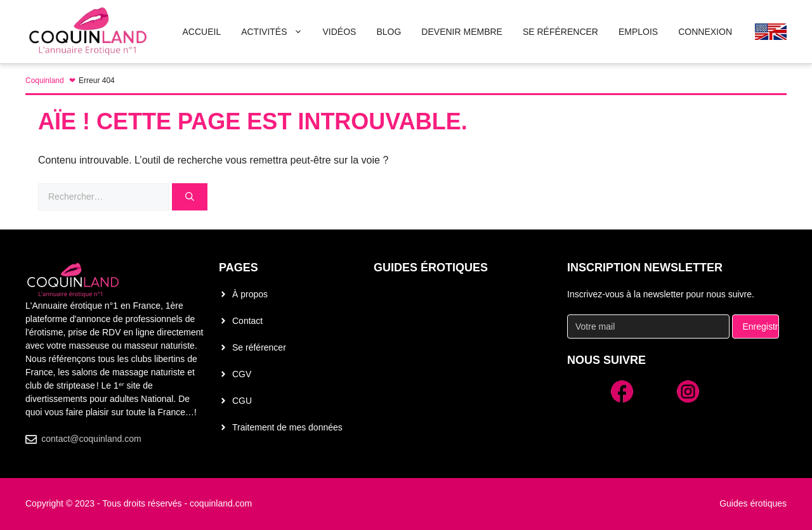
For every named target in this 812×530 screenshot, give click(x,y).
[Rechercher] (190, 197)
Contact (247, 321)
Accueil (201, 32)
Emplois (638, 32)
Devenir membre (462, 32)
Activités (277, 32)
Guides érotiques (431, 268)
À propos (250, 294)
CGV (242, 374)
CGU (242, 401)
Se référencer (259, 347)
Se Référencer (560, 32)
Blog (389, 32)
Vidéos (340, 32)
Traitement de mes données (287, 427)
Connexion (705, 32)
